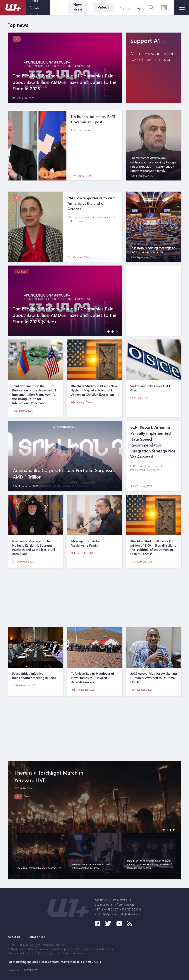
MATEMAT (31, 970)
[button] (108, 331)
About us (14, 937)
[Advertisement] (94, 597)
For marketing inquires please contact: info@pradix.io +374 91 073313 (54, 962)
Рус (130, 8)
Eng (138, 8)
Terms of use (37, 937)
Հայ (122, 8)
